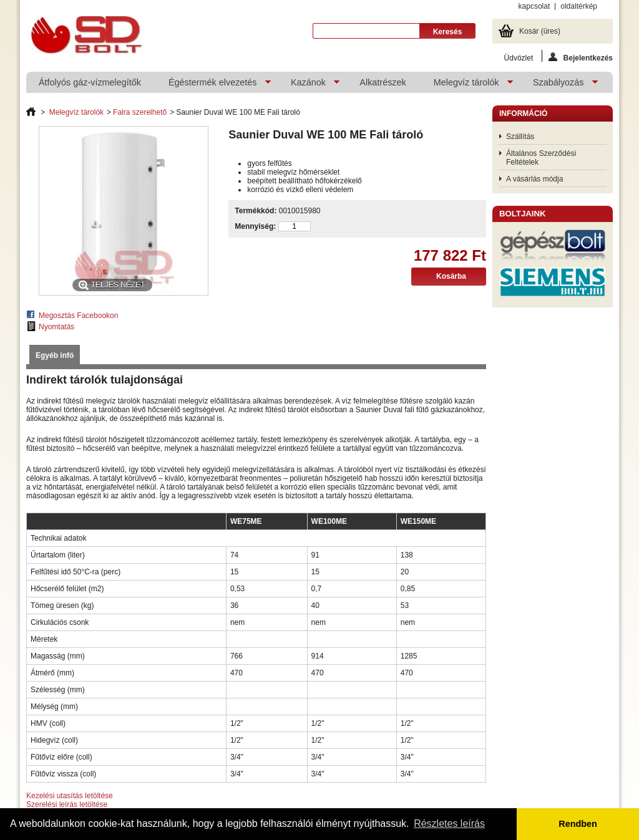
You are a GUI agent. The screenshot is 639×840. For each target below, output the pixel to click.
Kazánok (309, 85)
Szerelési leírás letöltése (67, 804)
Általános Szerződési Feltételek (541, 158)
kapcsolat (534, 6)
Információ (523, 113)
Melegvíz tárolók (467, 85)
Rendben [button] (578, 824)
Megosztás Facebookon (78, 316)
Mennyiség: (255, 226)
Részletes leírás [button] (449, 823)
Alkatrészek (383, 82)
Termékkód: (256, 211)
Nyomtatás (56, 327)
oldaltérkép (579, 6)
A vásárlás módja (534, 179)
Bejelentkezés (581, 57)
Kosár (540, 31)
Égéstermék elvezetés (213, 85)
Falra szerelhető (140, 112)
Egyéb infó (55, 355)
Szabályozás (559, 85)
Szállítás (520, 137)
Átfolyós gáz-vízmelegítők (90, 82)
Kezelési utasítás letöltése (70, 796)
